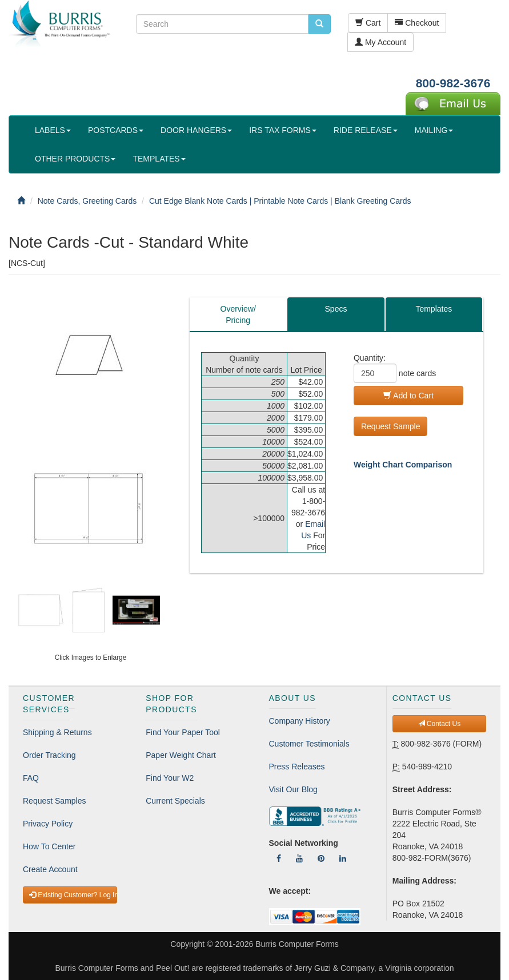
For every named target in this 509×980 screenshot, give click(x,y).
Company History (300, 721)
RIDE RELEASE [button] (366, 130)
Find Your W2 (170, 778)
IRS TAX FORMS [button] (283, 130)
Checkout (417, 23)
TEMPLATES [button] (159, 159)
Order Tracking (49, 755)
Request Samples (55, 801)
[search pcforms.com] (319, 24)
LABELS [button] (53, 130)
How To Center (49, 846)
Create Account (50, 869)
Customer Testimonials (309, 744)
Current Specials (175, 801)
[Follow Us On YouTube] (299, 858)
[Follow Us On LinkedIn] (343, 858)
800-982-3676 (453, 83)
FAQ (31, 778)
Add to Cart (408, 396)
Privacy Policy (48, 824)
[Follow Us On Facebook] (279, 858)
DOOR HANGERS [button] (196, 130)
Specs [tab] (336, 309)
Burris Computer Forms (297, 944)
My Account (380, 42)
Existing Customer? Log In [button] (73, 895)
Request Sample (391, 426)
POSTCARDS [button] (116, 130)
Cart (368, 23)
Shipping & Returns (57, 732)
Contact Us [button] (440, 724)
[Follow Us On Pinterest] (321, 858)
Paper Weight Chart (181, 755)
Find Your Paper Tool (183, 732)
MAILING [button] (434, 130)
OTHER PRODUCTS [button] (75, 159)
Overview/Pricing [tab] (238, 314)
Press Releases (297, 767)
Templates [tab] (434, 309)
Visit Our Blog (293, 789)
